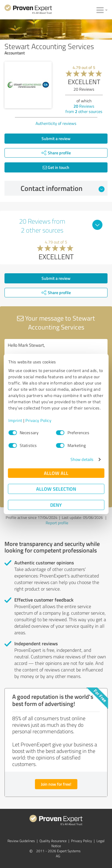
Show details (82, 459)
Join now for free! (56, 784)
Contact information (63, 188)
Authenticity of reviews (56, 123)
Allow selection (56, 489)
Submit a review (56, 138)
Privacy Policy (38, 420)
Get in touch (56, 167)
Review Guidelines (21, 841)
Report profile (57, 523)
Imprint (15, 420)
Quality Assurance (53, 841)
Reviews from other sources (84, 109)
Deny (56, 505)
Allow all (56, 473)
